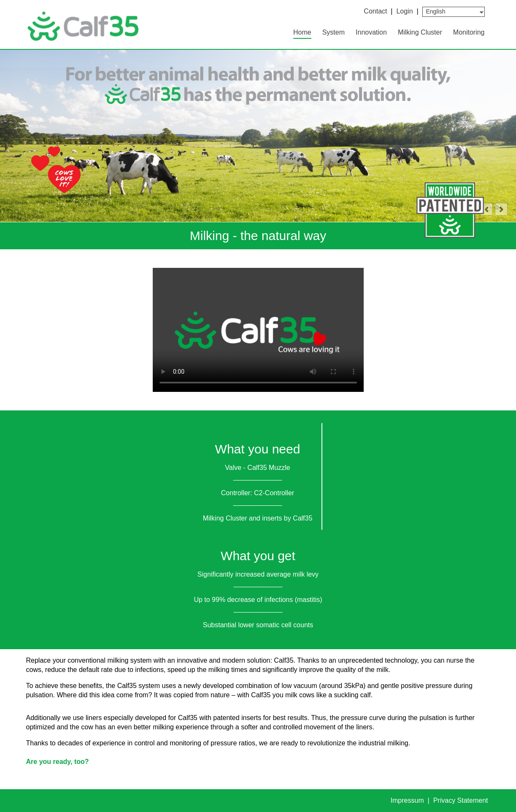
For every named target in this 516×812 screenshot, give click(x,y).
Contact (375, 11)
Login (404, 11)
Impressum (408, 800)
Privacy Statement (461, 800)
